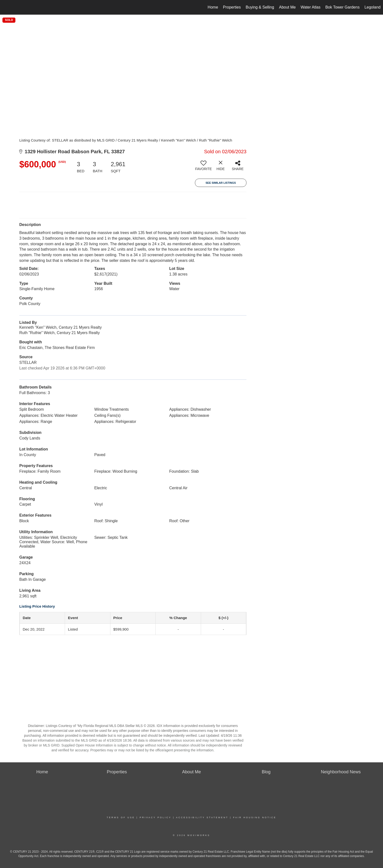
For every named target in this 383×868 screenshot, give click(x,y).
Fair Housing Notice (255, 817)
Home (213, 7)
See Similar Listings (221, 183)
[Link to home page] (6, 7)
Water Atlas (311, 7)
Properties (232, 7)
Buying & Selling (260, 7)
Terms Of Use (121, 817)
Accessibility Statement (202, 817)
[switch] (203, 167)
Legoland (372, 7)
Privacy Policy (156, 817)
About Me (287, 7)
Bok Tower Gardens (342, 7)
